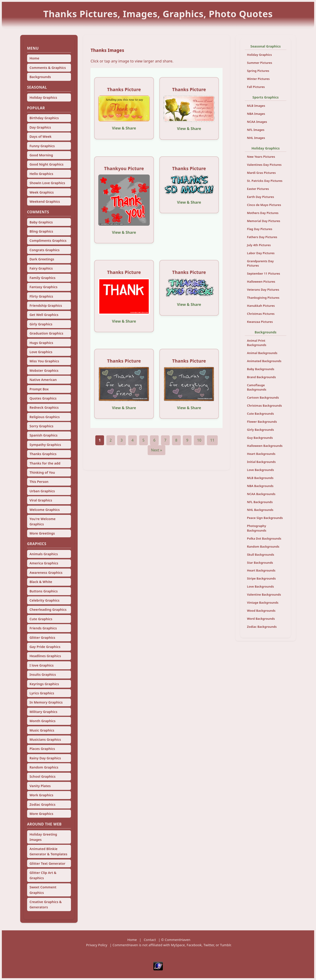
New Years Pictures (261, 157)
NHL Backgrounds (260, 510)
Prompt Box (39, 389)
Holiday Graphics (43, 97)
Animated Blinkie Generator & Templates (48, 851)
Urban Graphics (42, 491)
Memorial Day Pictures (264, 221)
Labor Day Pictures (261, 253)
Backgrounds (40, 77)
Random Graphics (44, 767)
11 (212, 440)
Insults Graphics (43, 674)
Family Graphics (42, 278)
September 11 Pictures (264, 273)
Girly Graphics (41, 324)
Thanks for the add (45, 463)
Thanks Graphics (43, 454)
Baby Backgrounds (261, 369)
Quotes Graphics (43, 398)
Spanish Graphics (43, 435)
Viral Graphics (41, 500)
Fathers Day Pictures (262, 237)
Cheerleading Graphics (48, 610)
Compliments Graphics (48, 241)
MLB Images (256, 106)
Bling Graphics (41, 231)
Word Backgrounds (261, 619)
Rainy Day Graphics (45, 758)
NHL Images (256, 138)
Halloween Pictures (261, 282)
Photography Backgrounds (257, 528)
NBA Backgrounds (260, 486)
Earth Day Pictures (261, 197)
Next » (157, 450)
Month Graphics (42, 721)
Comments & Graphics (48, 68)
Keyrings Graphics (44, 684)
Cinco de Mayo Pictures (264, 205)
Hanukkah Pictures (261, 306)
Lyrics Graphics (42, 693)
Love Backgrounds (261, 470)
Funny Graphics (42, 146)
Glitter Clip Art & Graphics (43, 875)
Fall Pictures (256, 87)
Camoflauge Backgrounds (257, 387)
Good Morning (41, 155)
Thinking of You (42, 472)
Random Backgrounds (263, 546)
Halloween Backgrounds (265, 446)
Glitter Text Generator (47, 863)
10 (199, 440)
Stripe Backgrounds (261, 578)
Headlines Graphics (45, 656)
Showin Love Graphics (47, 183)
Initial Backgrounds (261, 462)
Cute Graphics (41, 619)
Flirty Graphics (41, 296)
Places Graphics (42, 749)
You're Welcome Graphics (42, 521)
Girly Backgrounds (261, 430)
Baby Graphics (41, 222)
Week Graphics (42, 192)
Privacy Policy (97, 945)
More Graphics (41, 814)
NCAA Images (257, 122)
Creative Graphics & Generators (45, 904)
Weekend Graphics (45, 201)
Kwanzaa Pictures (260, 322)
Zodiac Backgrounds (262, 627)
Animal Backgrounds (262, 353)
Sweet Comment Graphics (43, 890)
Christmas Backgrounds (265, 406)
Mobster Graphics (44, 370)
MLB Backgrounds (260, 478)
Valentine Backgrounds (264, 594)
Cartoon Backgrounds (263, 397)
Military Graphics (43, 712)
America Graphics (44, 563)
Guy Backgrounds (260, 438)
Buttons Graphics (44, 591)
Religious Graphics (44, 417)
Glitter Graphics (42, 638)
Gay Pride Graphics (45, 647)
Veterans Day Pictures (263, 290)
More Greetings (42, 533)
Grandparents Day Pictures (260, 263)
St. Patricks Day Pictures (265, 181)
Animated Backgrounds (264, 361)
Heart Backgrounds (261, 454)
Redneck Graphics (44, 407)
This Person (39, 482)
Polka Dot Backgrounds (264, 538)
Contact (150, 940)
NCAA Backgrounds (261, 494)
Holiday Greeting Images (43, 837)
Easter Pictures (258, 189)
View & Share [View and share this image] (124, 128)
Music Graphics (42, 730)
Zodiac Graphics (42, 804)
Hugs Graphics (41, 343)
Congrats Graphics (44, 250)
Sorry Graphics (41, 426)
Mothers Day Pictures (263, 213)
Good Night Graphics (46, 164)
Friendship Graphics (46, 306)
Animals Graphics (44, 554)
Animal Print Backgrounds (257, 343)
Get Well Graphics (44, 315)
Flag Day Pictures (260, 229)
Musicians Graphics (45, 739)
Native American (43, 380)
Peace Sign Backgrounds (265, 518)
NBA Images (256, 114)
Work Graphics (41, 795)
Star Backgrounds (260, 563)
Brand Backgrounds (262, 377)
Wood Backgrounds (261, 611)
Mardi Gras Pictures (261, 173)
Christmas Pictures (261, 314)
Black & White (41, 582)
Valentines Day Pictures (264, 165)
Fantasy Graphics (43, 287)
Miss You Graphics (44, 361)
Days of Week (40, 137)
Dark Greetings (42, 259)
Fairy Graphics (41, 268)
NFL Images (256, 130)
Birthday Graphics (44, 118)
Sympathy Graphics (45, 445)
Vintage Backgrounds (263, 603)
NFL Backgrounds (260, 502)
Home (34, 58)
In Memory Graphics (46, 702)
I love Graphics (41, 665)
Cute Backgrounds (261, 414)
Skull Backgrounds (261, 555)
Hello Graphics (41, 174)
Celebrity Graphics (44, 600)
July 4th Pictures (259, 245)
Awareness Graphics (46, 573)
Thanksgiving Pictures (263, 298)
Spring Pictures (258, 71)
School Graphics (42, 776)
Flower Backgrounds (262, 422)
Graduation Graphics (46, 333)
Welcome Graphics (44, 510)
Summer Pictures (260, 63)
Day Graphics (40, 127)
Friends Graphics (43, 628)
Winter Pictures (258, 79)
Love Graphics (41, 352)
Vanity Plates (40, 786)
